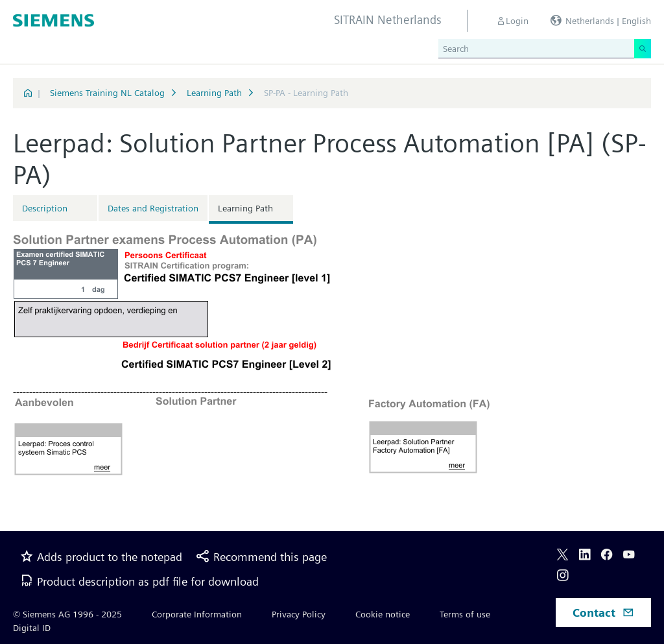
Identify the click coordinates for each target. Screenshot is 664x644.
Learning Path (214, 93)
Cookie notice (383, 614)
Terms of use (465, 614)
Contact (603, 613)
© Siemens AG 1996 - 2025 (67, 614)
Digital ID (32, 628)
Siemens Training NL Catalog (107, 93)
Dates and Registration (153, 208)
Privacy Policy (299, 614)
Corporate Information (197, 614)
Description (45, 208)
